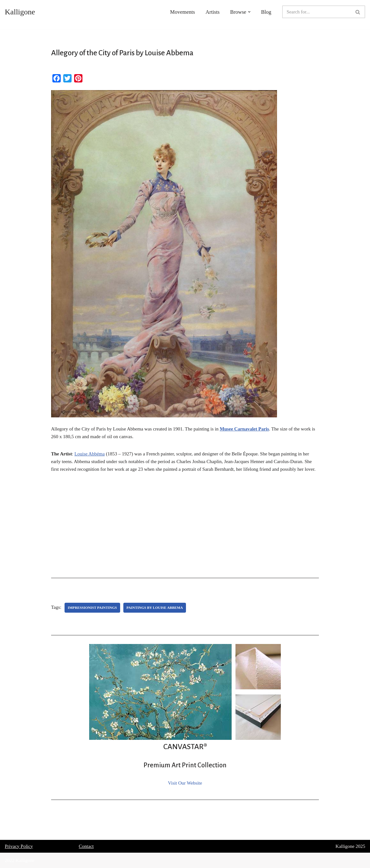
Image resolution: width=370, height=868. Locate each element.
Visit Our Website (185, 783)
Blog (266, 12)
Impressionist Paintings (92, 608)
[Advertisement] (185, 527)
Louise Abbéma (90, 454)
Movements (182, 12)
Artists (212, 12)
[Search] (316, 12)
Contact (86, 846)
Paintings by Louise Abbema (155, 608)
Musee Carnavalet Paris (244, 429)
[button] (249, 12)
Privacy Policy (19, 846)
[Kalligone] (20, 12)
